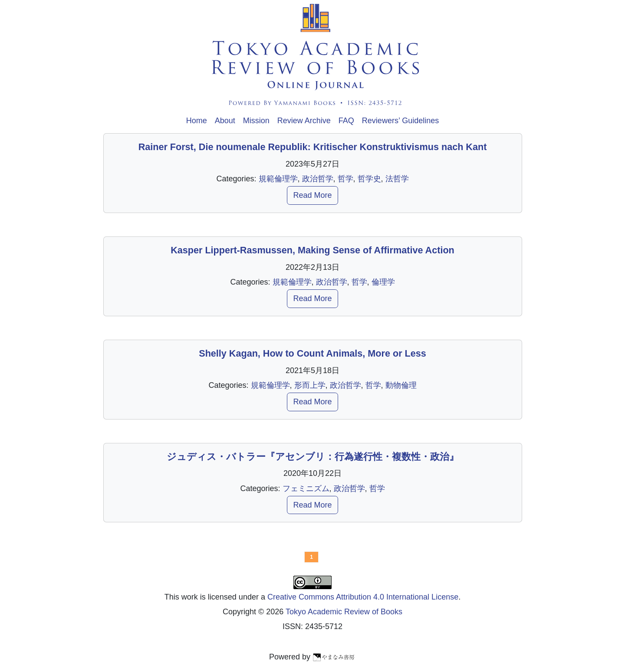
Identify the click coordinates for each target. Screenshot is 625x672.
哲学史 (369, 179)
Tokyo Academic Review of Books (344, 612)
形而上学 (310, 385)
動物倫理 (401, 385)
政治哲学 (318, 179)
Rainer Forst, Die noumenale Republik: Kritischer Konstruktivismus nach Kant (313, 147)
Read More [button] (312, 195)
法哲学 (397, 179)
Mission (256, 121)
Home (197, 121)
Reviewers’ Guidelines (400, 121)
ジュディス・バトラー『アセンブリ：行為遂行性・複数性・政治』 (313, 457)
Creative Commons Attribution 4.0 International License (363, 597)
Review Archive (304, 121)
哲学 (345, 179)
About (225, 121)
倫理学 (383, 282)
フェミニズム (306, 488)
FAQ (346, 121)
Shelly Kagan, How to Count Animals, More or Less (312, 353)
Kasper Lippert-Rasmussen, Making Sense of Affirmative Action (312, 250)
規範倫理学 (278, 179)
